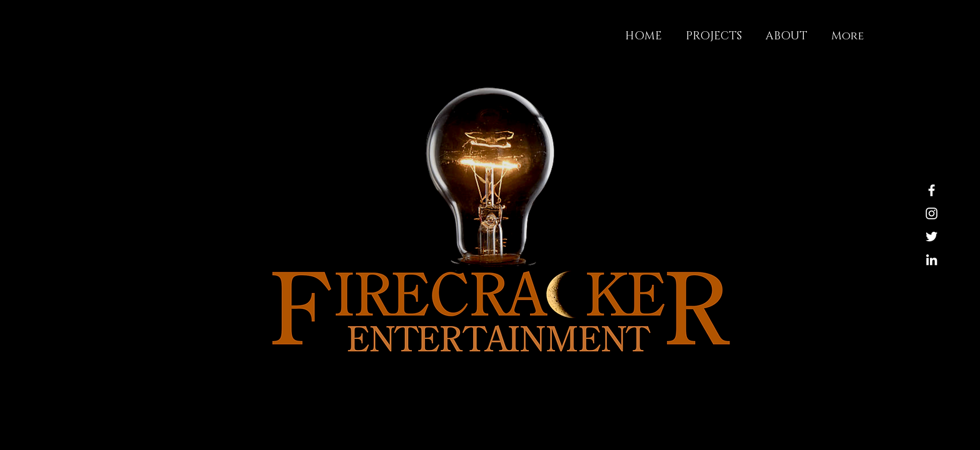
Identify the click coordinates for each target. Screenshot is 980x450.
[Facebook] (932, 190)
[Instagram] (932, 213)
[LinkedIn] (932, 260)
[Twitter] (932, 237)
